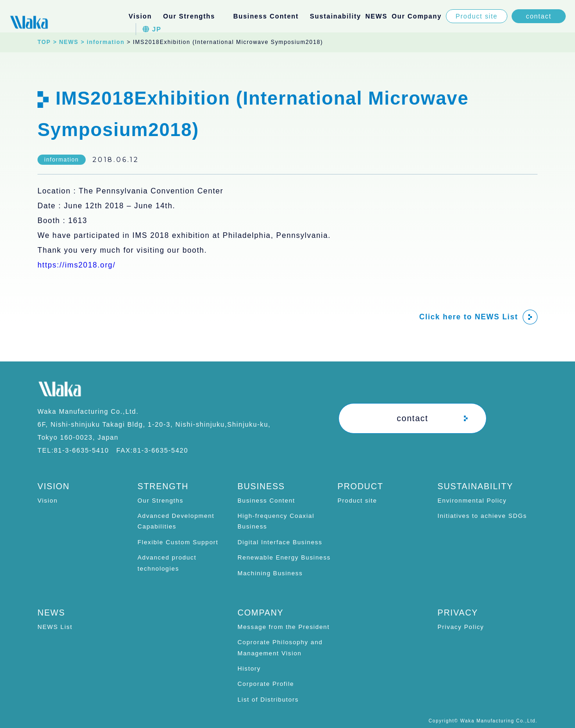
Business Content (266, 501)
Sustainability (335, 16)
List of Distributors (268, 700)
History (249, 669)
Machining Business (270, 573)
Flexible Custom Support (178, 542)
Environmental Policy (472, 501)
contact (539, 16)
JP (152, 29)
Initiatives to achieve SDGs (482, 516)
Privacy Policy (461, 627)
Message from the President (284, 627)
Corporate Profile (266, 684)
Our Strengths (160, 501)
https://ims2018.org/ (77, 265)
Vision (140, 16)
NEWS (376, 16)
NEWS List (55, 627)
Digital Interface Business (280, 542)
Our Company (417, 16)
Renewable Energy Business (284, 557)
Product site (477, 16)
